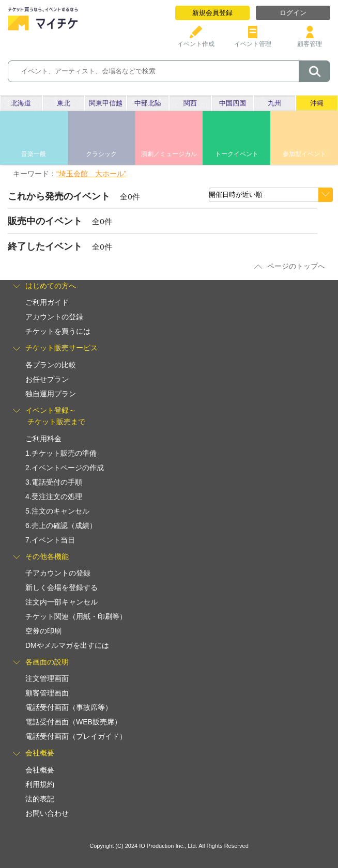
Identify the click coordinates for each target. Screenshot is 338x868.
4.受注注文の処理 (54, 497)
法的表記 (40, 799)
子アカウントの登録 (58, 573)
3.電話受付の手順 (54, 482)
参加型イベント (304, 154)
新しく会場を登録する (62, 587)
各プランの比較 (51, 365)
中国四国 (233, 103)
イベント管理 (253, 40)
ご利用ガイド (47, 302)
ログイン (293, 13)
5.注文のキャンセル (57, 511)
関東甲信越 (106, 103)
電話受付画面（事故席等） (69, 707)
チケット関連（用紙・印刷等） (76, 616)
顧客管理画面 (47, 693)
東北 (64, 103)
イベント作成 (196, 40)
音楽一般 (34, 154)
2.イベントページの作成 (65, 468)
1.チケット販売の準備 (61, 453)
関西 (190, 103)
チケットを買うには (58, 331)
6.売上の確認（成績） (61, 525)
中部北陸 (148, 103)
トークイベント (237, 154)
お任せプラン (47, 379)
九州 (274, 103)
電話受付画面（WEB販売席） (73, 722)
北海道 (21, 103)
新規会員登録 (212, 13)
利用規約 (40, 784)
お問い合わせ (47, 813)
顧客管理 (310, 40)
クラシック (101, 154)
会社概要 (40, 770)
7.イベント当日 (50, 540)
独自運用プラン (51, 394)
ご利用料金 (43, 439)
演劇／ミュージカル (169, 154)
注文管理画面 (47, 678)
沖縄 (317, 103)
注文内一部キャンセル (62, 602)
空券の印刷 (43, 631)
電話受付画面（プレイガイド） (76, 736)
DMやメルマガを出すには (67, 645)
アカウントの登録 (54, 317)
